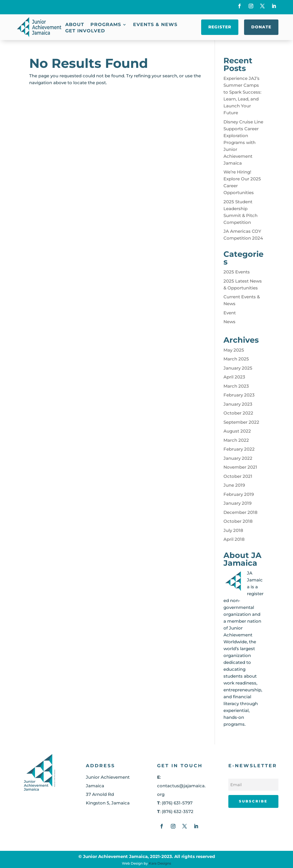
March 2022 (236, 440)
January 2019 (237, 503)
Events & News (155, 25)
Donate (261, 27)
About (75, 25)
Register (220, 27)
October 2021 (238, 476)
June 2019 (234, 485)
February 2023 (239, 395)
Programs (106, 25)
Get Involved (85, 31)
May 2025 (234, 350)
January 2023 (238, 404)
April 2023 (234, 377)
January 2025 (238, 368)
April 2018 (234, 539)
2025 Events (237, 272)
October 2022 (238, 413)
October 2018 (238, 521)
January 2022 (238, 458)
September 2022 (241, 422)
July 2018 (233, 530)
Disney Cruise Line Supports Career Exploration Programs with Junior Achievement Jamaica (243, 142)
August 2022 (237, 431)
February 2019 (239, 494)
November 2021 (240, 467)
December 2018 (240, 512)
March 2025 (236, 359)
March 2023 (236, 386)
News (229, 322)
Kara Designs (160, 863)
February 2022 (239, 449)
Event (230, 313)
